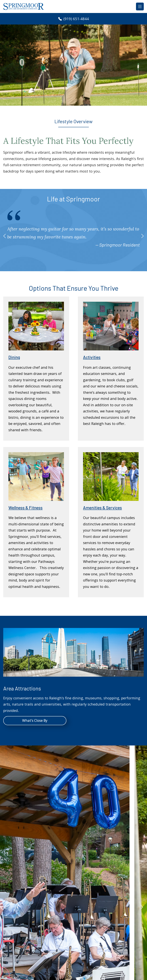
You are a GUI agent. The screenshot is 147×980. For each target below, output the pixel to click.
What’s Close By (35, 720)
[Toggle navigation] (140, 6)
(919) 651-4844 (74, 19)
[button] (5, 236)
